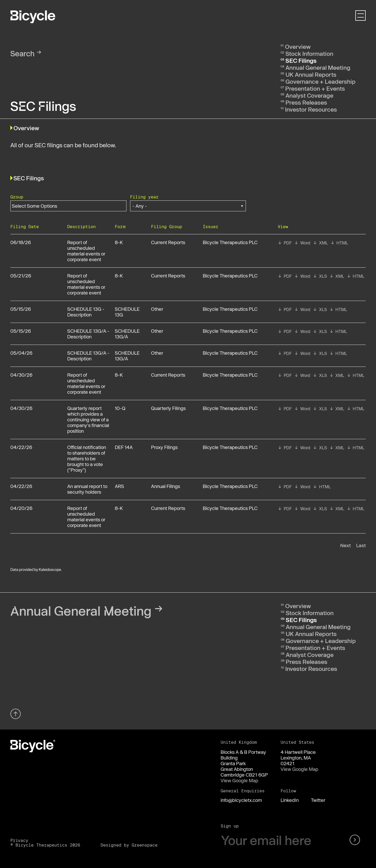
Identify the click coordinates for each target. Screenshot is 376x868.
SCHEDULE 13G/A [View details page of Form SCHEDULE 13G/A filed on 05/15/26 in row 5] (127, 334)
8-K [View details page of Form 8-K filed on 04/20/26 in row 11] (119, 508)
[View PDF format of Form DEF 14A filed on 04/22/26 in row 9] (285, 448)
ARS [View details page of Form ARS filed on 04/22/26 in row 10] (119, 486)
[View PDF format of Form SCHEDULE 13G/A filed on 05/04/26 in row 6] (285, 353)
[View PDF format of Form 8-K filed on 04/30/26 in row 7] (285, 375)
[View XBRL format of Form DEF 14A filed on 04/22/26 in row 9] (337, 448)
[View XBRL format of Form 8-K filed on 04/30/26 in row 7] (337, 375)
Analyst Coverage (309, 95)
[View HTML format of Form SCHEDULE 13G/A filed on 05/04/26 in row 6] (338, 353)
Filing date (25, 226)
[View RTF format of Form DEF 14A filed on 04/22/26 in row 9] (302, 448)
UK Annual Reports (311, 74)
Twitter (318, 800)
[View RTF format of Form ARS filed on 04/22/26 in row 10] (302, 487)
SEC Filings (301, 60)
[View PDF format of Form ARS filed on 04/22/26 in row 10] (285, 487)
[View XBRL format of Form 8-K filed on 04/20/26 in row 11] (337, 509)
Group (17, 197)
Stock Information (309, 53)
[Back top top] (16, 720)
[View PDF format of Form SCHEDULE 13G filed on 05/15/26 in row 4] (285, 309)
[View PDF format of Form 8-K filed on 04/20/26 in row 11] (285, 509)
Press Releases (306, 102)
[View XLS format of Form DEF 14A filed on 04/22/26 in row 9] (320, 448)
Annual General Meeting (318, 67)
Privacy (19, 840)
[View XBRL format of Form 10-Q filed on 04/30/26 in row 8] (337, 409)
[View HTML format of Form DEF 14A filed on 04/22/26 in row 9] (356, 448)
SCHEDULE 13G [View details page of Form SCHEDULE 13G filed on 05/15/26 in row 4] (127, 312)
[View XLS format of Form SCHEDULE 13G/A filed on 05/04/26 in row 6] (320, 353)
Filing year (144, 197)
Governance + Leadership (321, 81)
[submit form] (356, 840)
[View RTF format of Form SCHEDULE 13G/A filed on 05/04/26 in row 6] (302, 353)
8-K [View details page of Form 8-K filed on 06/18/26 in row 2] (119, 242)
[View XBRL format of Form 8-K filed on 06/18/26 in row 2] (320, 243)
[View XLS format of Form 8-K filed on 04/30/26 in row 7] (320, 375)
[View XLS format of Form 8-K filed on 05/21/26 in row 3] (320, 276)
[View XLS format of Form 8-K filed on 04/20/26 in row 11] (320, 509)
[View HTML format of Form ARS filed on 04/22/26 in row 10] (322, 487)
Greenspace (145, 845)
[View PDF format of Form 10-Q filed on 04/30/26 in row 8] (285, 409)
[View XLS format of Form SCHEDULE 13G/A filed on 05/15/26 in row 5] (320, 331)
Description (81, 226)
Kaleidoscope (50, 569)
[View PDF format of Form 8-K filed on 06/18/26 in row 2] (285, 243)
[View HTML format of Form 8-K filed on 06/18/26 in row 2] (339, 243)
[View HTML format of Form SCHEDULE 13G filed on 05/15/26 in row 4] (338, 309)
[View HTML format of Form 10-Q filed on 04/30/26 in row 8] (356, 409)
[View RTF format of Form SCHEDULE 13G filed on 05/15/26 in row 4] (302, 309)
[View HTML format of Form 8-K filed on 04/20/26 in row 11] (356, 509)
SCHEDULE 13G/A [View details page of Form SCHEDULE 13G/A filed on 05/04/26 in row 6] (127, 356)
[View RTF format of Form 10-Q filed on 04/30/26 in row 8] (302, 409)
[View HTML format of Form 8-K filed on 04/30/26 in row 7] (356, 375)
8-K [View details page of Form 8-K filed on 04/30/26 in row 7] (119, 375)
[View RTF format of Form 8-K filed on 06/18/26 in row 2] (302, 243)
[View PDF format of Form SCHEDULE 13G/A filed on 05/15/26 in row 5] (285, 331)
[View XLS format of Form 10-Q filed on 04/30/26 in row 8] (320, 409)
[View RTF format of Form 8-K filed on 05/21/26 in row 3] (302, 276)
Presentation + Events (315, 88)
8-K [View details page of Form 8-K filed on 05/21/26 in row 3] (119, 276)
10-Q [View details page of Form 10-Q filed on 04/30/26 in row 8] (120, 408)
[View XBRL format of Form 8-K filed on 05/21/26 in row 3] (337, 276)
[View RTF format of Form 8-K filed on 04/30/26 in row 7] (302, 375)
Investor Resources (311, 109)
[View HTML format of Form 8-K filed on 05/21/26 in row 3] (356, 276)
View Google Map (239, 780)
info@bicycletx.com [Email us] (241, 800)
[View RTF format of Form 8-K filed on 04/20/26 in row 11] (302, 509)
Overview (298, 47)
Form (120, 226)
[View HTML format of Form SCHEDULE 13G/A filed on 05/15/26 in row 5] (338, 331)
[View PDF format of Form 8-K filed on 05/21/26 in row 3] (285, 276)
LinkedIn (290, 800)
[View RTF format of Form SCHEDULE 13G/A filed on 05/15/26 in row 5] (302, 331)
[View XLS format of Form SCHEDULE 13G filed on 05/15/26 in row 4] (320, 309)
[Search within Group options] (38, 206)
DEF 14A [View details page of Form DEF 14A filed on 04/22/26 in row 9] (124, 447)
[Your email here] (281, 840)
